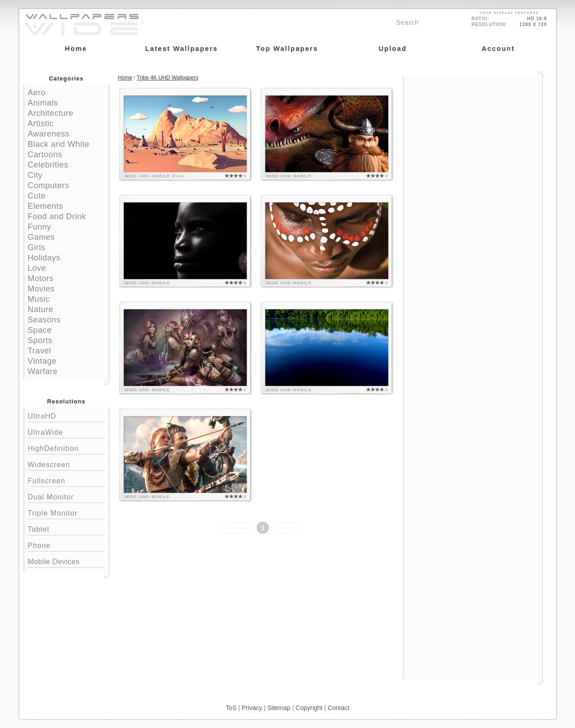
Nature (41, 309)
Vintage (42, 361)
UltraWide (66, 431)
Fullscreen (66, 480)
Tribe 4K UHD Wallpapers (167, 78)
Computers (49, 185)
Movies (41, 289)
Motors (41, 278)
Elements (46, 206)
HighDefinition (66, 448)
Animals (43, 103)
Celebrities (48, 165)
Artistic (41, 124)
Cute (37, 196)
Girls (37, 247)
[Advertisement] (473, 133)
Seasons (44, 320)
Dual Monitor (66, 496)
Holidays (44, 258)
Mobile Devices (54, 562)
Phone (66, 545)
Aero (37, 93)
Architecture (51, 113)
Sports (40, 340)
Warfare (43, 371)
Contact (338, 708)
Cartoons (45, 154)
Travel (40, 351)
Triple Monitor (66, 512)
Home (125, 78)
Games (42, 237)
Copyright (309, 708)
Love (37, 268)
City (35, 175)
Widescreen (66, 464)
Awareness (49, 134)
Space (40, 330)
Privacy (252, 708)
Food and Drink (57, 216)
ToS (231, 708)
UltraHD (66, 415)
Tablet (66, 528)
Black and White (59, 144)
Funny (40, 227)
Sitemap (279, 708)
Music (39, 299)
